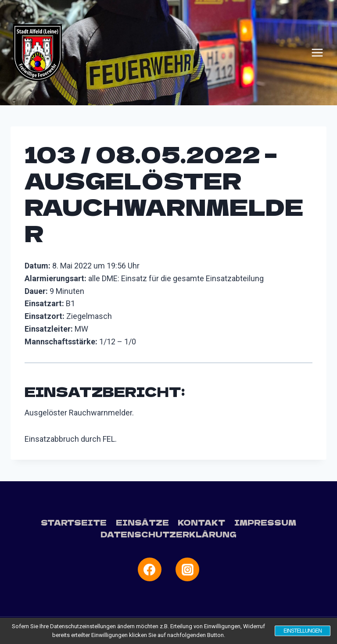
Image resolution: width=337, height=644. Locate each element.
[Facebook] (150, 569)
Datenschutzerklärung (168, 534)
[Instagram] (187, 569)
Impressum (265, 522)
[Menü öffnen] (317, 53)
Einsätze (142, 522)
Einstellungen (302, 631)
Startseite (74, 522)
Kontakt (201, 522)
